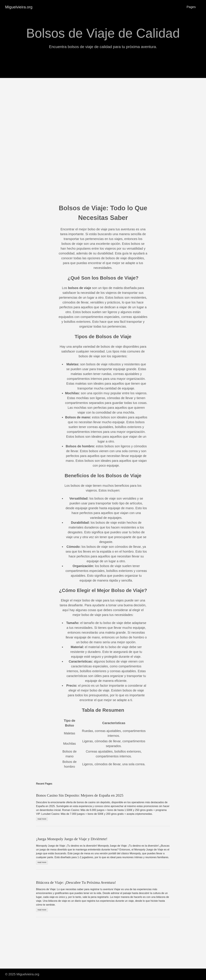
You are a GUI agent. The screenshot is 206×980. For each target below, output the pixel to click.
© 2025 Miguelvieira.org (22, 974)
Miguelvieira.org (19, 7)
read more (42, 819)
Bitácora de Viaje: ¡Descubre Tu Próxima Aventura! (76, 882)
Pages (191, 7)
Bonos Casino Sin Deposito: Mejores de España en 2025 (80, 795)
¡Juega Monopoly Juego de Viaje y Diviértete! (72, 839)
